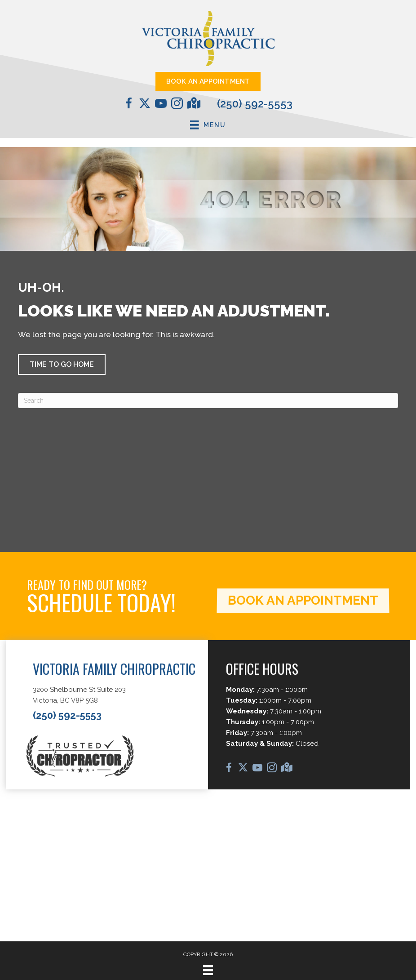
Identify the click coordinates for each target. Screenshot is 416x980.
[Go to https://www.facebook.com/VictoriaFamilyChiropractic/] (128, 105)
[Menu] (208, 970)
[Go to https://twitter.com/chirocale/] (145, 104)
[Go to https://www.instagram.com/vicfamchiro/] (177, 105)
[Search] (208, 401)
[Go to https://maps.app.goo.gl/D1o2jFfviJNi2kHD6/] (193, 104)
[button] (62, 365)
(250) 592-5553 (255, 104)
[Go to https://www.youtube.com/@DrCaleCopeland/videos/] (161, 105)
